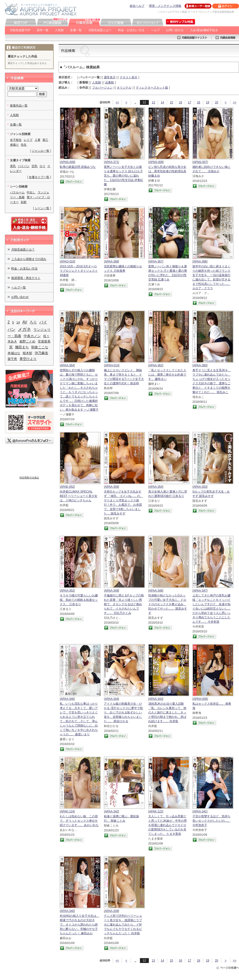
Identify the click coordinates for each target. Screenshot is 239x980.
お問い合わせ (175, 30)
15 (171, 102)
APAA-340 (67, 911)
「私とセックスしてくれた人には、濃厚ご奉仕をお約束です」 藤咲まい (167, 375)
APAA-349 (112, 591)
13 (153, 102)
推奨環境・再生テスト (26, 278)
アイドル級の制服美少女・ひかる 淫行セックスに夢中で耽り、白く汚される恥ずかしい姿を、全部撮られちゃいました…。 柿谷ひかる (123, 712)
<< (117, 102)
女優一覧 (76, 30)
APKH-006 (200, 699)
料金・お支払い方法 (131, 30)
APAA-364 (67, 365)
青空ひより (28, 359)
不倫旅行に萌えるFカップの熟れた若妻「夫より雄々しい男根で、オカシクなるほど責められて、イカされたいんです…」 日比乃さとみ (124, 604)
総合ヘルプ (137, 6)
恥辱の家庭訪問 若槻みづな (78, 167)
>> (235, 102)
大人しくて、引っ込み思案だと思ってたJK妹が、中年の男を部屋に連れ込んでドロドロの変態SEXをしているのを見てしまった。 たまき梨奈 (168, 825)
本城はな (14, 353)
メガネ (24, 329)
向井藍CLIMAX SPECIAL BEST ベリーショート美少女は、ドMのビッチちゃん (79, 496)
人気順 (59, 30)
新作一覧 (43, 30)
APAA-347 (200, 591)
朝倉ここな (40, 347)
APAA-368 (112, 261)
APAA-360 (200, 365)
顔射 (24, 202)
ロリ (42, 166)
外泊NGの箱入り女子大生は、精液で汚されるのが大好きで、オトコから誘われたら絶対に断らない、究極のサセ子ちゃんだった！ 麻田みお (80, 925)
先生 (24, 145)
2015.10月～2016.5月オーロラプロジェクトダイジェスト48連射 (79, 271)
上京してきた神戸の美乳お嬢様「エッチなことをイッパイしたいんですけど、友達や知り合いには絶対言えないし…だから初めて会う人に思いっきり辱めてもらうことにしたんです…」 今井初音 (211, 609)
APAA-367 (156, 261)
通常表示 (110, 77)
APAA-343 (156, 699)
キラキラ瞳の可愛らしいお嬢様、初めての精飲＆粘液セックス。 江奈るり (79, 600)
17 (189, 102)
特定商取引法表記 (29, 478)
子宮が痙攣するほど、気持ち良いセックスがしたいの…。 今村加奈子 (211, 821)
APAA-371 (112, 162)
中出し (31, 192)
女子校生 (16, 140)
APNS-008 (156, 162)
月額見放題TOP (20, 30)
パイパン (24, 166)
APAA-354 (156, 487)
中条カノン (32, 336)
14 (162, 102)
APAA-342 (112, 811)
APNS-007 (200, 162)
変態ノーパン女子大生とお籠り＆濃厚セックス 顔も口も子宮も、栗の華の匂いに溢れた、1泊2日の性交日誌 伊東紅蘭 (124, 176)
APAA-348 (156, 591)
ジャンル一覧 (40, 151)
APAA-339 (112, 911)
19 (207, 102)
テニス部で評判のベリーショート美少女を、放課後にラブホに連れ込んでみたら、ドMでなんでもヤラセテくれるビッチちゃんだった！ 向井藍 (123, 925)
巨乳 (35, 166)
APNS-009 (67, 162)
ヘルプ (155, 30)
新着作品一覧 (19, 106)
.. (135, 102)
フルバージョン (102, 88)
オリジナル (124, 88)
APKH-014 (112, 365)
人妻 (38, 140)
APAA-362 (156, 365)
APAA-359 (112, 487)
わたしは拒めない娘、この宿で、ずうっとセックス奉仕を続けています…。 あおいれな (79, 821)
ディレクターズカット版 (152, 88)
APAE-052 (67, 487)
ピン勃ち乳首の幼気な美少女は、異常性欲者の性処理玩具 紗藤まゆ (167, 171)
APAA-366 (200, 261)
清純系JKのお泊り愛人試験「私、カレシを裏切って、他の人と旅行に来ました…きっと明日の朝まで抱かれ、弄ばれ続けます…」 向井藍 (167, 712)
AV (25, 322)
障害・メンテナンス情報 (165, 6)
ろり (33, 322)
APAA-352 (67, 591)
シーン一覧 (42, 208)
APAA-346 (67, 699)
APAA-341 (200, 811)
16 (180, 102)
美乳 (13, 166)
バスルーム (17, 192)
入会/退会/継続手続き (204, 30)
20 (216, 102)
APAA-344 (112, 699)
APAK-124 (67, 811)
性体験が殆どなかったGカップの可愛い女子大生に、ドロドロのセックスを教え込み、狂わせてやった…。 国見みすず (168, 604)
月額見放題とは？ (100, 30)
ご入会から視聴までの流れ (29, 259)
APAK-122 (156, 811)
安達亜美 (44, 341)
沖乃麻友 (41, 353)
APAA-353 (200, 487)
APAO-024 (67, 261)
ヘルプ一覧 (19, 288)
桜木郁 (27, 353)
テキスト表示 (129, 77)
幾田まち (22, 347)
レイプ (28, 140)
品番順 (110, 82)
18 (198, 102)
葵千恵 (12, 359)
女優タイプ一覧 (39, 177)
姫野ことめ (27, 341)
